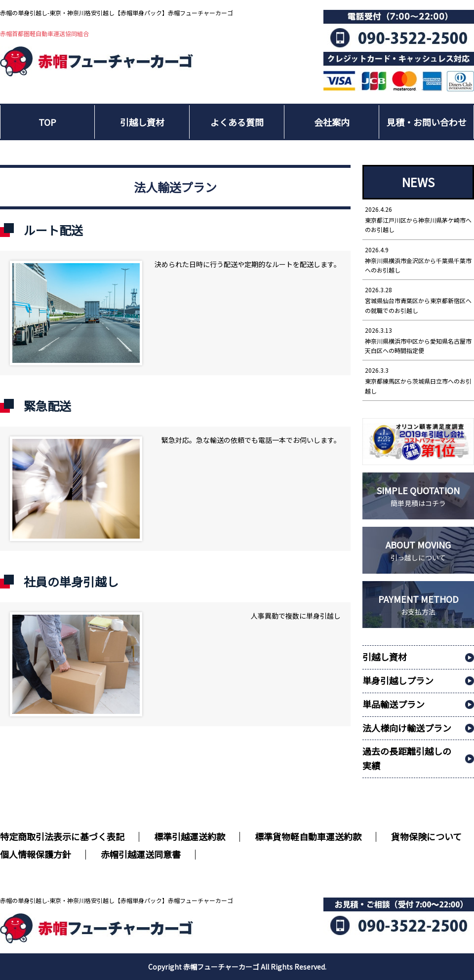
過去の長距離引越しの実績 (407, 758)
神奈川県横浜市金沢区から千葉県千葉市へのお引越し (418, 259)
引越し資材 (142, 122)
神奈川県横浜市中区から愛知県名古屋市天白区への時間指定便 (418, 340)
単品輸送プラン (394, 704)
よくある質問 (237, 122)
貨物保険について (426, 836)
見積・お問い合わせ (427, 122)
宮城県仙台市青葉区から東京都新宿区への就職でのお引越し (418, 299)
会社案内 (332, 122)
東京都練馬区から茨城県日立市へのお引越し (418, 380)
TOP (47, 122)
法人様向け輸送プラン (407, 728)
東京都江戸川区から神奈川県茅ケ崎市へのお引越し (418, 219)
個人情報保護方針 (36, 854)
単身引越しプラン (398, 680)
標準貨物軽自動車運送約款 (308, 836)
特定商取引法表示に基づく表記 (62, 836)
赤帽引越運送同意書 (141, 854)
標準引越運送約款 (190, 836)
